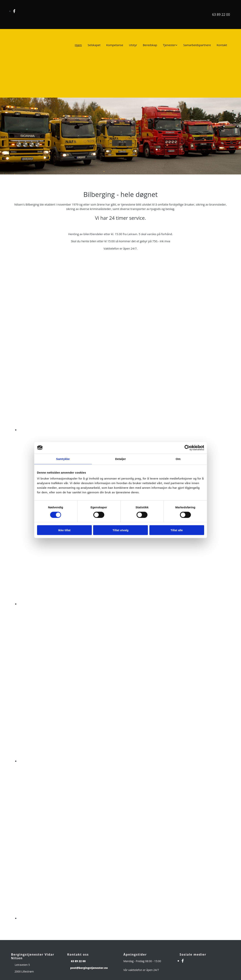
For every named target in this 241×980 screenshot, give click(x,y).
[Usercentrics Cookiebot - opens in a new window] (187, 448)
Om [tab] (178, 459)
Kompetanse (115, 45)
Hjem (78, 45)
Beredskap (150, 45)
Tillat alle (177, 530)
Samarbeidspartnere (197, 45)
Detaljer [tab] (121, 459)
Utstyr (133, 45)
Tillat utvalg (120, 530)
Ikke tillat (64, 530)
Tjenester (169, 45)
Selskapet (94, 45)
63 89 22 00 (221, 14)
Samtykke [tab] (63, 459)
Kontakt (222, 45)
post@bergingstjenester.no (89, 968)
